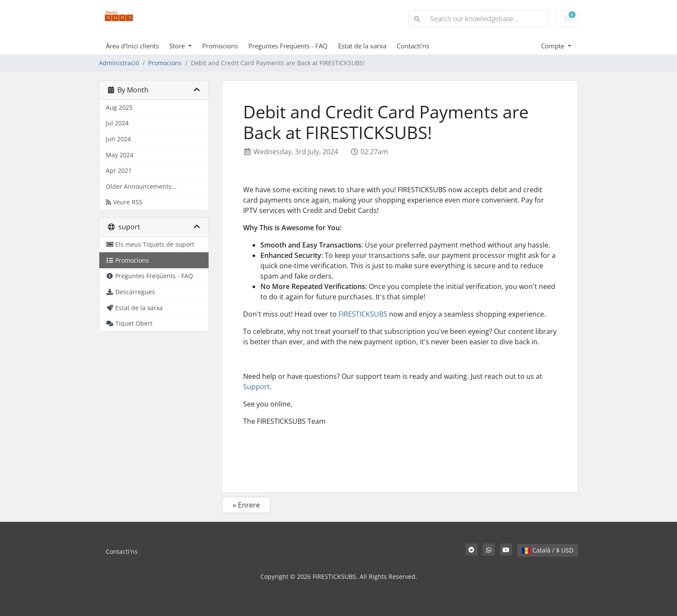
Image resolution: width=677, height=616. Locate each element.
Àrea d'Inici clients (132, 46)
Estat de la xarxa (362, 46)
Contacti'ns (413, 46)
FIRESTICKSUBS (363, 314)
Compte (554, 46)
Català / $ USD (548, 550)
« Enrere (246, 505)
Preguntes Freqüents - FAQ (288, 46)
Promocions (220, 46)
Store (178, 46)
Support (256, 387)
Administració (119, 63)
